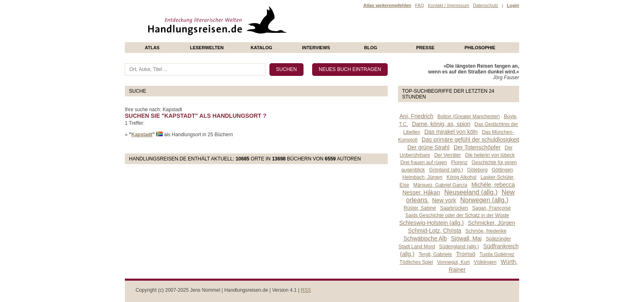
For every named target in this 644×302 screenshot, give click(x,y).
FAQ (419, 5)
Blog (371, 48)
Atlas (152, 48)
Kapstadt (142, 135)
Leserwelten (207, 48)
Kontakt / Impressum (449, 5)
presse (425, 48)
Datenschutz (486, 5)
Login (513, 5)
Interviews (316, 48)
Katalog (261, 48)
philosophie (480, 48)
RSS (306, 290)
